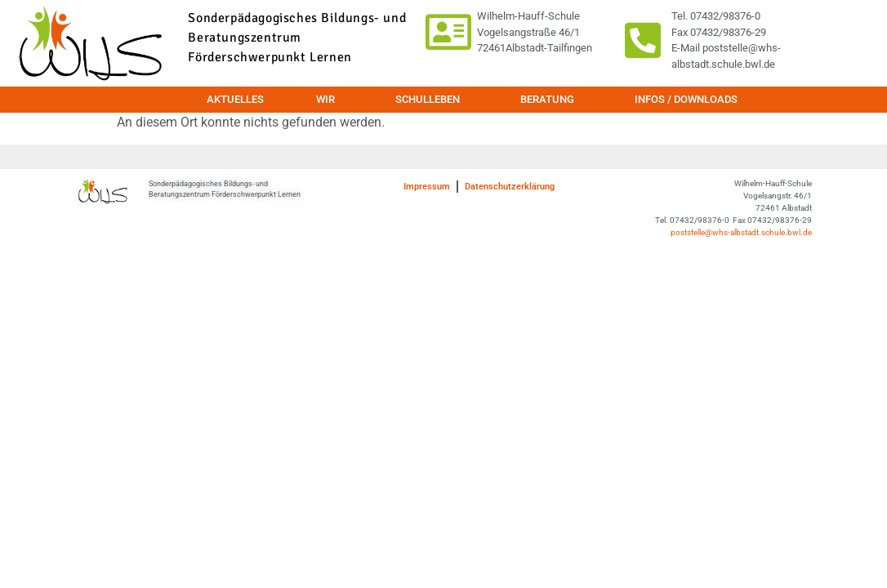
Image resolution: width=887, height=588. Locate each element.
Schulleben (432, 100)
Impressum (427, 187)
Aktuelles (235, 99)
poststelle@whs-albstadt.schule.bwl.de (741, 232)
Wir (330, 100)
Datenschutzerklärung (510, 187)
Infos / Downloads (686, 99)
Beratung (551, 100)
